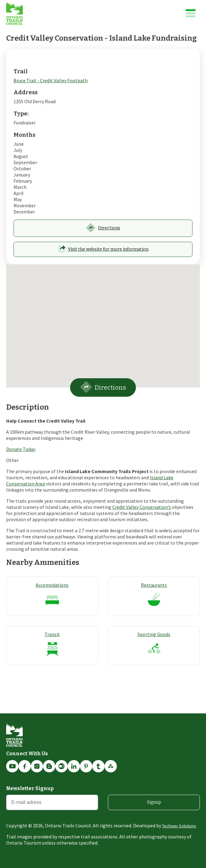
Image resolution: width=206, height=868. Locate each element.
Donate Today (21, 449)
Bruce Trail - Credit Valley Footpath (51, 80)
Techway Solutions (179, 826)
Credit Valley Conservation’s (142, 507)
